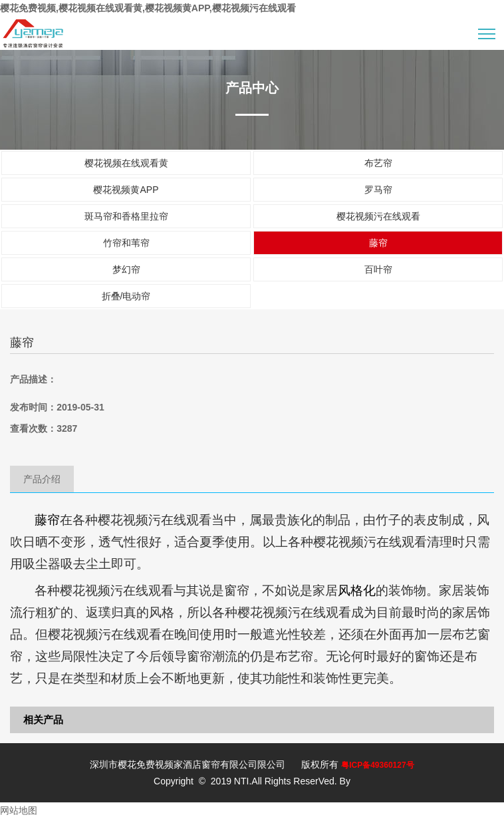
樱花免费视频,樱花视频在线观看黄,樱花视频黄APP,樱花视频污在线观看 (148, 8)
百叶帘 (378, 269)
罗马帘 (378, 190)
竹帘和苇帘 (126, 243)
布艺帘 (378, 163)
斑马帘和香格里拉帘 (126, 216)
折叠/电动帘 (126, 296)
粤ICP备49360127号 (377, 765)
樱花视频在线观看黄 (126, 163)
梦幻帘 (126, 269)
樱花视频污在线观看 (378, 216)
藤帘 (378, 243)
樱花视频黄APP (126, 190)
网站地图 (19, 810)
